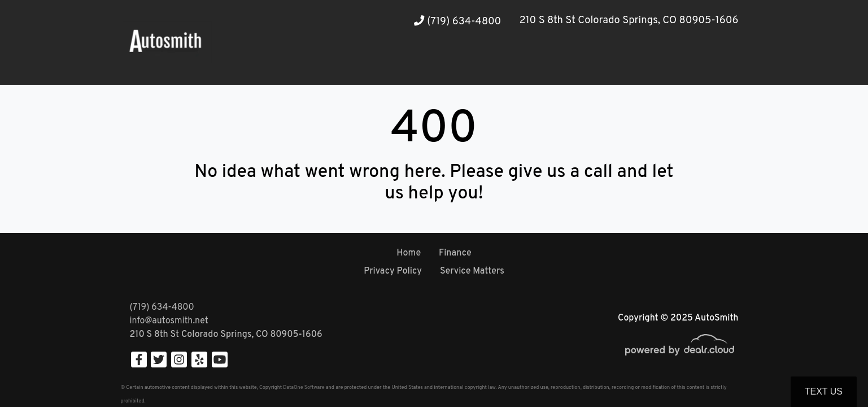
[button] (283, 64)
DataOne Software (304, 387)
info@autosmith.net (169, 321)
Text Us (824, 391)
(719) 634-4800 (457, 22)
